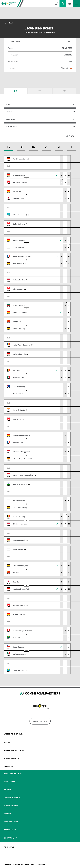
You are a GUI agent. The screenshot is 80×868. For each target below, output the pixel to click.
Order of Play (40, 91)
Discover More (40, 721)
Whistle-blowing (12, 798)
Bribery (7, 814)
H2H (27, 179)
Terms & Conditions (13, 774)
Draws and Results (16, 91)
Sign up (70, 4)
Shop (56, 4)
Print (67, 136)
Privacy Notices (11, 822)
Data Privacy (10, 782)
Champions (64, 91)
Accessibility (10, 830)
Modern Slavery (11, 806)
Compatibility (10, 838)
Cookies (8, 790)
